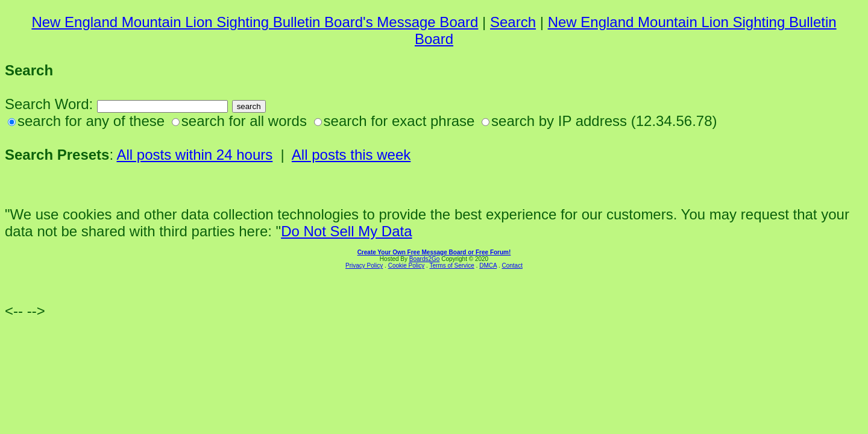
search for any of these (91, 121)
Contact (512, 266)
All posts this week (351, 155)
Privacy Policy (364, 266)
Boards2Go (425, 259)
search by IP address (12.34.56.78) (604, 121)
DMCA (488, 266)
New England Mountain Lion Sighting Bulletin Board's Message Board (255, 22)
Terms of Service (451, 266)
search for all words (244, 121)
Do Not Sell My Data (346, 231)
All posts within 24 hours (194, 155)
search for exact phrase (399, 121)
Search (513, 22)
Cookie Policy (407, 266)
